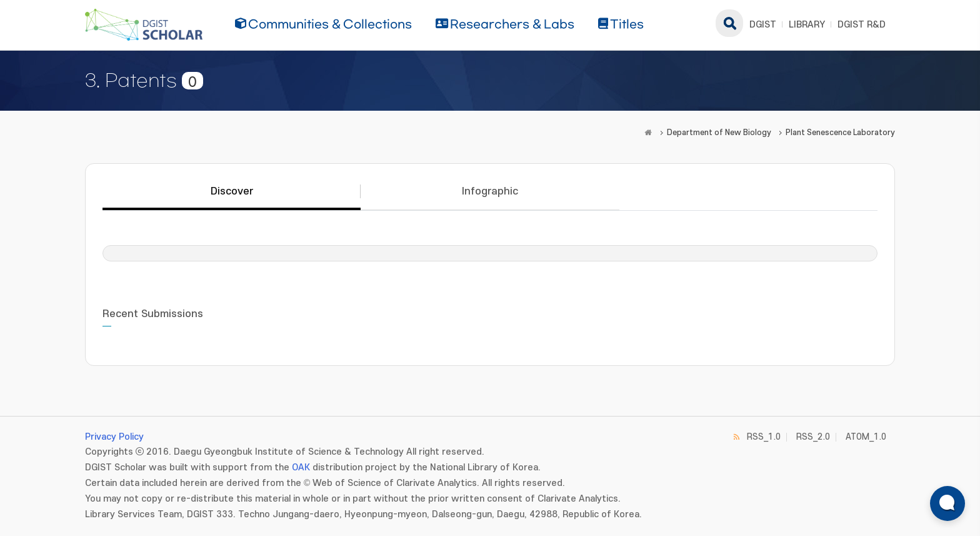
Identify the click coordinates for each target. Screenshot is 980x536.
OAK (301, 468)
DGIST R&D (862, 25)
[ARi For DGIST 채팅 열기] (947, 503)
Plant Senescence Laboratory (840, 133)
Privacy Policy (114, 437)
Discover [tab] (232, 191)
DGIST (763, 25)
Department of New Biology (719, 133)
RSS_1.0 (764, 437)
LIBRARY (807, 25)
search (729, 23)
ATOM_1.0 (866, 437)
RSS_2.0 (813, 437)
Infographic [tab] (490, 191)
